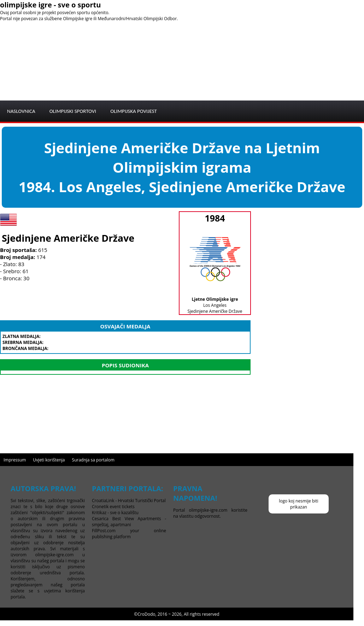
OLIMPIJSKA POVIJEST (134, 111)
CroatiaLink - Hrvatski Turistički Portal (129, 501)
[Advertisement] (286, 50)
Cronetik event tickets (113, 507)
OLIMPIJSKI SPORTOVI (73, 111)
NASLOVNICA (21, 111)
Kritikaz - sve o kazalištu (115, 513)
